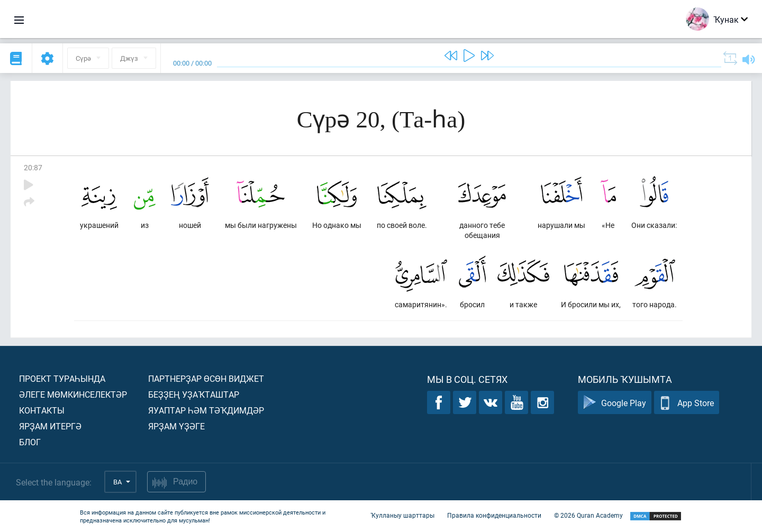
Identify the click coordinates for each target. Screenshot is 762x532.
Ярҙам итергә (50, 426)
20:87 (33, 167)
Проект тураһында (62, 378)
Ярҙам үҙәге (176, 426)
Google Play (615, 403)
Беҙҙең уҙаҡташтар (194, 394)
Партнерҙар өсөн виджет (206, 378)
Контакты (42, 410)
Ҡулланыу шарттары (402, 515)
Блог (30, 442)
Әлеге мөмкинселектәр (73, 394)
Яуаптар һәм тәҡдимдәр (206, 410)
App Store (687, 403)
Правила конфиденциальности (494, 515)
